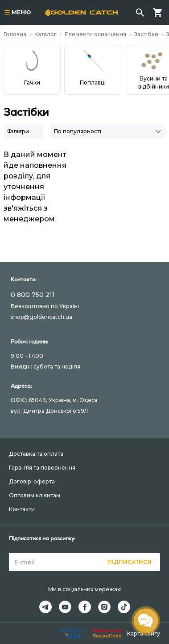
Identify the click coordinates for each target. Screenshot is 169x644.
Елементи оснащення (95, 34)
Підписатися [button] (129, 562)
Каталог (45, 34)
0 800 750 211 (33, 295)
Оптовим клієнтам (35, 495)
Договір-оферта (32, 481)
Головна (15, 34)
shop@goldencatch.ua (41, 317)
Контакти (22, 509)
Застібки (146, 34)
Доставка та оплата (36, 454)
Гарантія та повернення (42, 468)
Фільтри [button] (18, 131)
